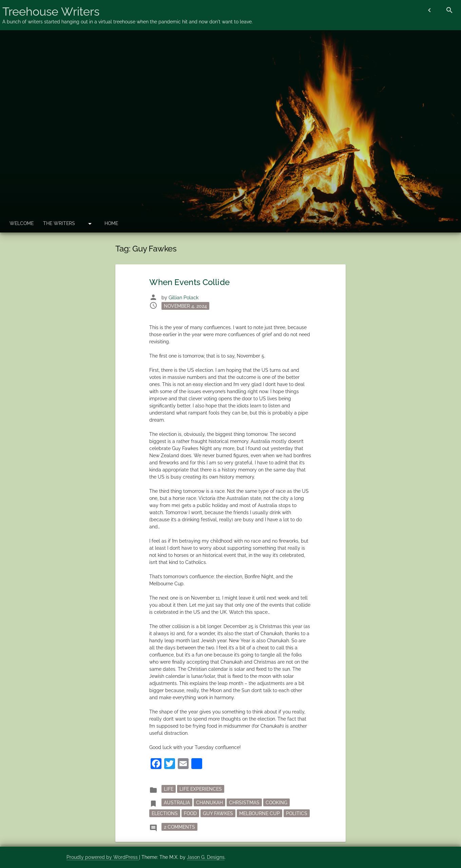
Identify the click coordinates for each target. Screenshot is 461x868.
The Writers (59, 223)
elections (165, 813)
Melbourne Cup (260, 813)
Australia (177, 802)
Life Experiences (201, 789)
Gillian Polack (184, 298)
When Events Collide (189, 282)
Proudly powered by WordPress (103, 857)
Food (190, 813)
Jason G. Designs (206, 857)
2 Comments (181, 826)
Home (111, 223)
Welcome (22, 223)
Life (169, 789)
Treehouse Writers (51, 12)
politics (297, 813)
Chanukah (209, 802)
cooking (276, 802)
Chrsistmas (244, 802)
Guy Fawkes (218, 813)
